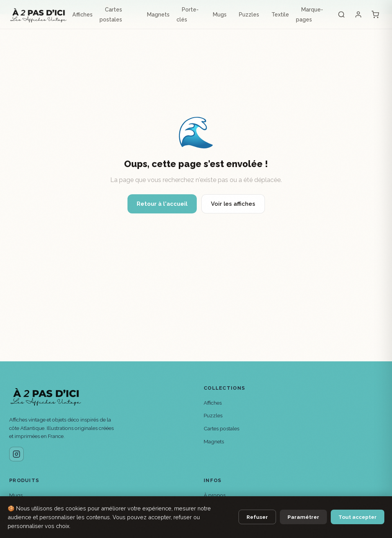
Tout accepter (358, 517)
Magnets (158, 15)
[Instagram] (16, 454)
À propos (215, 495)
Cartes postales (111, 15)
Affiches (82, 15)
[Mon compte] (358, 15)
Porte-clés (188, 15)
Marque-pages (310, 15)
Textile (280, 15)
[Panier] (375, 15)
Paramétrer (303, 517)
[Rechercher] (341, 15)
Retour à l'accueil (162, 204)
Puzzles (249, 15)
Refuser (257, 517)
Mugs (220, 15)
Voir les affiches (233, 204)
